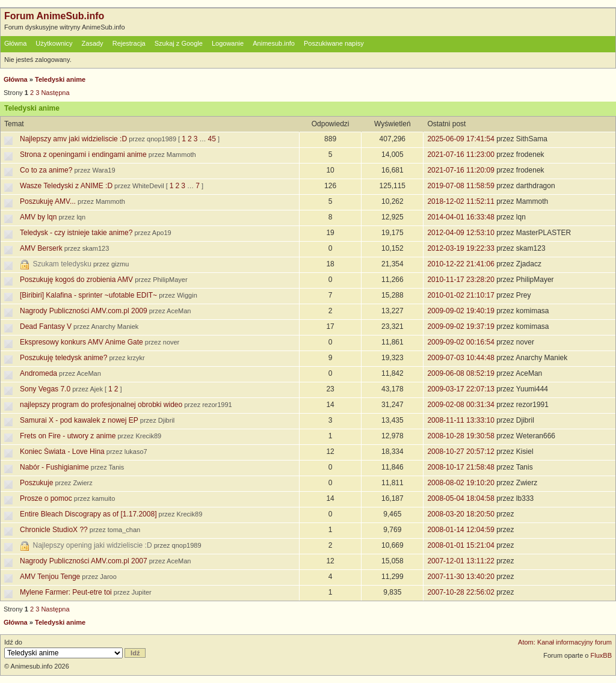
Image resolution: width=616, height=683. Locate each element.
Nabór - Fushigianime (54, 467)
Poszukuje (36, 483)
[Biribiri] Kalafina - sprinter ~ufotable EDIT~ (88, 295)
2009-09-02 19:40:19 (460, 311)
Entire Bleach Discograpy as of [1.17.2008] (88, 514)
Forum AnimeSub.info (54, 16)
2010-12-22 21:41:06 (460, 264)
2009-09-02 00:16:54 (460, 342)
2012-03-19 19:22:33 (460, 248)
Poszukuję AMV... (48, 201)
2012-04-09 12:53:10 (460, 233)
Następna (55, 93)
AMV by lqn (38, 217)
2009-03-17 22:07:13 (460, 389)
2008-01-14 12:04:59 (460, 530)
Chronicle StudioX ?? (54, 530)
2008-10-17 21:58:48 (460, 467)
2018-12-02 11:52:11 (460, 201)
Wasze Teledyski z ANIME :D (66, 186)
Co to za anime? (46, 170)
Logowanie (228, 43)
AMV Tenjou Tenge (50, 577)
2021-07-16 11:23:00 (460, 155)
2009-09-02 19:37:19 (460, 326)
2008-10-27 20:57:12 (460, 452)
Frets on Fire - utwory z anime (68, 436)
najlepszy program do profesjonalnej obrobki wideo (101, 405)
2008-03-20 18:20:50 (460, 514)
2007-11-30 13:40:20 (460, 577)
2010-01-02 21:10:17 (460, 295)
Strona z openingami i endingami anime (83, 155)
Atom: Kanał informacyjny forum (565, 642)
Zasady (93, 43)
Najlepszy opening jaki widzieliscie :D (93, 545)
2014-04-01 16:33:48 (460, 217)
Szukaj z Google (179, 43)
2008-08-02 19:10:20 (460, 483)
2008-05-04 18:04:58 (460, 498)
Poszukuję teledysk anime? (63, 358)
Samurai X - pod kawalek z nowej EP (79, 420)
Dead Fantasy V (46, 326)
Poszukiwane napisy (334, 43)
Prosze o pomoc (46, 498)
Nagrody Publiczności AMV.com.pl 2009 (84, 311)
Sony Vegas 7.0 (45, 389)
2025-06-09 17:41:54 (460, 139)
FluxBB (601, 655)
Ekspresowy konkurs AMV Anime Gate (82, 342)
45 (212, 139)
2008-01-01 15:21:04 (460, 545)
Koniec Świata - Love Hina (62, 452)
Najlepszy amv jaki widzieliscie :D (73, 139)
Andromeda (38, 373)
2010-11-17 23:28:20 (460, 280)
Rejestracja (129, 43)
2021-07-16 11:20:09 (460, 170)
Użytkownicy (54, 43)
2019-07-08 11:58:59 (460, 186)
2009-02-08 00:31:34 (460, 405)
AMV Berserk (41, 248)
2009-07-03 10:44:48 (460, 358)
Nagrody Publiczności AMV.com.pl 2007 (84, 561)
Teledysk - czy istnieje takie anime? (76, 233)
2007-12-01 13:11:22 (460, 561)
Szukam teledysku (62, 264)
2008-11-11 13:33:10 (460, 420)
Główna (15, 43)
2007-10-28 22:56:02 (460, 592)
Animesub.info (274, 43)
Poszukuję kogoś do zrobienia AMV (76, 280)
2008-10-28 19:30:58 (460, 436)
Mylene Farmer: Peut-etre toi (66, 592)
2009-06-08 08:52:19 (460, 373)
